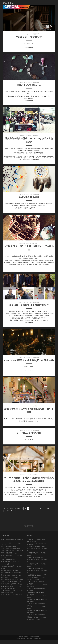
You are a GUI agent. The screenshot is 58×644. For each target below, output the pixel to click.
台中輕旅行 (36, 136)
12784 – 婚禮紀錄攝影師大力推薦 (9, 558)
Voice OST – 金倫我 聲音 (29, 37)
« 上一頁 (17, 512)
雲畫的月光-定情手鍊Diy (29, 85)
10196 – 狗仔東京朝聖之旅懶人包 (9, 563)
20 (44, 512)
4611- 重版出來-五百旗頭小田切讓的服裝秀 (12, 589)
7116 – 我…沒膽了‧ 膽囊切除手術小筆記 (11, 580)
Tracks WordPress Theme (23, 642)
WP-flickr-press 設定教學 (39, 600)
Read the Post (29, 47)
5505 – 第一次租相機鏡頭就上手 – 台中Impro (12, 587)
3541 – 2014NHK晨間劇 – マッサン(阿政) (12, 590)
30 (48, 512)
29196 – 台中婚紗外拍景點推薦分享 (10, 550)
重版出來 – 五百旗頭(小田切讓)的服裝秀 (29, 305)
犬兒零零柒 (8, 3)
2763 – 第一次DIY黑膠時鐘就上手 (10, 592)
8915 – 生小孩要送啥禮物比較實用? (10, 574)
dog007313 (29, 34)
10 (40, 512)
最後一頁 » (14, 514)
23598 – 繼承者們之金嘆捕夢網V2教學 (11, 552)
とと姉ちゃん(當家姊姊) (29, 437)
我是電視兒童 (36, 34)
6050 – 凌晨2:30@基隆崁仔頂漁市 (10, 581)
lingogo (30, 561)
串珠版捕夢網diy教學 (29, 197)
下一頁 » (7, 514)
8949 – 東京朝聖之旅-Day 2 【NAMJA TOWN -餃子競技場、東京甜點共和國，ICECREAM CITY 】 (12, 570)
